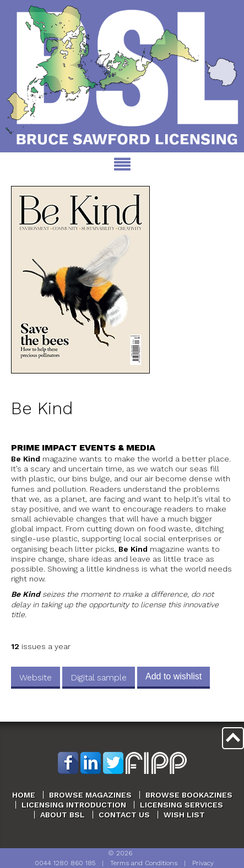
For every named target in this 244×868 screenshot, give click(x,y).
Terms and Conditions (144, 863)
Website (36, 677)
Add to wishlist (173, 676)
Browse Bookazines (189, 795)
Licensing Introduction (74, 805)
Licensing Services (181, 805)
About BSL (63, 815)
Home (24, 795)
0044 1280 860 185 (65, 863)
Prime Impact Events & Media (83, 447)
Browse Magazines (90, 795)
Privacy (203, 863)
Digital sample (99, 677)
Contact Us (124, 815)
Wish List (184, 815)
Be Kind (42, 408)
